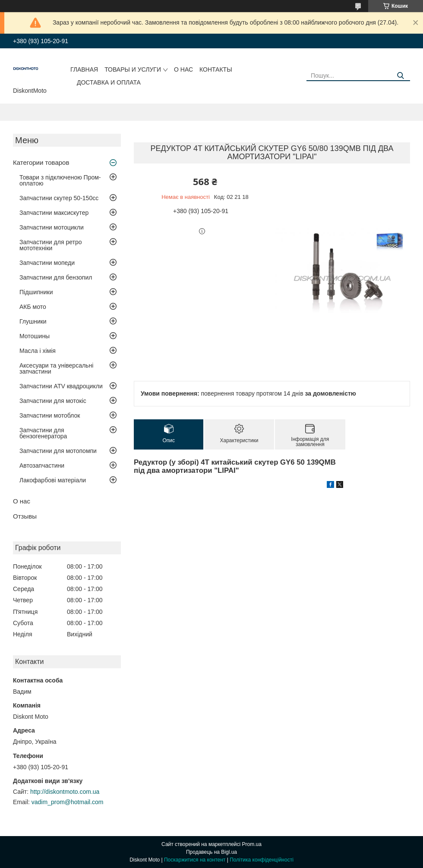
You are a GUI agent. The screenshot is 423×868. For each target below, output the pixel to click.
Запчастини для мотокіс (53, 401)
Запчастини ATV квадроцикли (61, 386)
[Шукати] (400, 76)
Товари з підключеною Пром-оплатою (60, 180)
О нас (183, 69)
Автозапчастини (42, 465)
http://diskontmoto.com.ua (65, 792)
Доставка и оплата (109, 82)
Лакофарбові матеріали (53, 480)
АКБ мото (33, 307)
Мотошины (35, 336)
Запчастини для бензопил (56, 277)
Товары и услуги (133, 69)
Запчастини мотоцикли (52, 227)
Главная (84, 69)
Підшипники (36, 292)
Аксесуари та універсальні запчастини (56, 368)
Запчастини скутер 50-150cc (59, 198)
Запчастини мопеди (47, 263)
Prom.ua (252, 844)
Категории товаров (41, 162)
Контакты (216, 69)
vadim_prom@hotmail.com (68, 802)
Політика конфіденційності (262, 860)
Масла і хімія (38, 351)
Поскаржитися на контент (195, 860)
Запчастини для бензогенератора (43, 433)
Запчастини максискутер (54, 213)
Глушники (33, 321)
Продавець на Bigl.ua (211, 852)
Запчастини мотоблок (50, 415)
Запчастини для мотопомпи (58, 451)
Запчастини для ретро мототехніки (51, 245)
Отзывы (25, 516)
